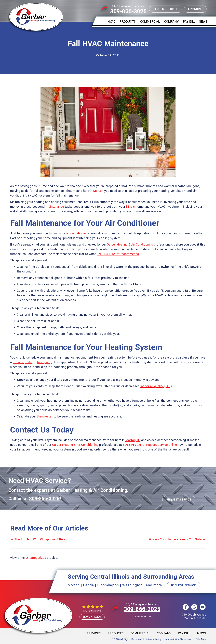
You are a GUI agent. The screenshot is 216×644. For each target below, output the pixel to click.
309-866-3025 (128, 12)
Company (171, 22)
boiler (28, 362)
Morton (98, 191)
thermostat (45, 416)
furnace (18, 362)
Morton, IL (133, 440)
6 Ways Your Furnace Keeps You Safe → (178, 539)
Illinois (130, 207)
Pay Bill (189, 22)
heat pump (45, 362)
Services (94, 633)
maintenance (55, 207)
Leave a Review (92, 617)
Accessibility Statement (179, 639)
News (203, 22)
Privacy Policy (153, 639)
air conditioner (76, 233)
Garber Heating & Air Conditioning (130, 245)
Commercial (150, 22)
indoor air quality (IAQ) (156, 386)
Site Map (201, 639)
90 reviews (95, 611)
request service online (162, 445)
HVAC (111, 22)
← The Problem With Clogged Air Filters (38, 539)
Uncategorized (36, 558)
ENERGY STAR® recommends (118, 254)
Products (128, 22)
